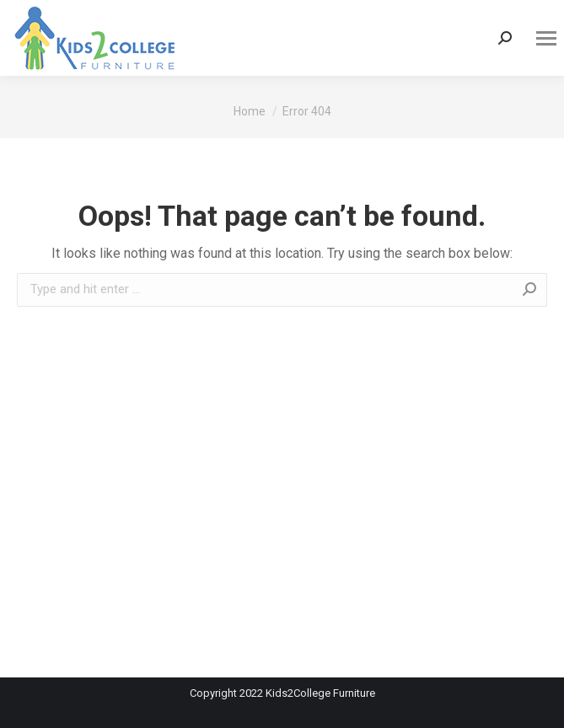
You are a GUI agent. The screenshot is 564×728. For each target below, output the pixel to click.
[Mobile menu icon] (546, 38)
